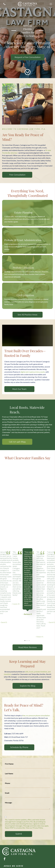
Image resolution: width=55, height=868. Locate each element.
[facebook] (5, 859)
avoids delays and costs (11, 427)
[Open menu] (51, 4)
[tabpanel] (27, 582)
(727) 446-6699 (17, 734)
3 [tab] (28, 641)
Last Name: (9, 773)
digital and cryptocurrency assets (33, 372)
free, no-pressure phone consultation (36, 715)
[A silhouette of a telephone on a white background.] (4, 5)
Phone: (8, 783)
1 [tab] (25, 641)
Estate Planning (23, 212)
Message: (9, 803)
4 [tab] (30, 641)
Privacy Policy (38, 828)
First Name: (9, 764)
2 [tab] (27, 641)
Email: (7, 793)
